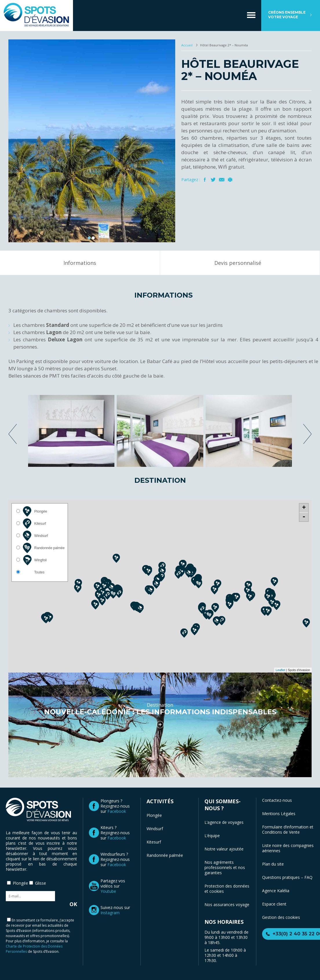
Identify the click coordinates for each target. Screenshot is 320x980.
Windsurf (155, 829)
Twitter (213, 180)
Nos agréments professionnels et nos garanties (225, 867)
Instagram (110, 913)
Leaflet (280, 670)
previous (13, 434)
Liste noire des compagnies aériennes (288, 848)
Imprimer (230, 180)
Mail (222, 180)
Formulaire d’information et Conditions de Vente (288, 829)
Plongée (154, 815)
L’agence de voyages (224, 822)
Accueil (187, 45)
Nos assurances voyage (227, 905)
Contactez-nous (277, 800)
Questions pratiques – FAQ (287, 877)
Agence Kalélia (276, 891)
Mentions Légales (279, 814)
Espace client (274, 904)
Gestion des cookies (281, 917)
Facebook (205, 180)
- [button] (304, 517)
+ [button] (304, 508)
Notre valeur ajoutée (224, 849)
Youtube (108, 891)
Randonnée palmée (165, 855)
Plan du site (273, 864)
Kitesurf (154, 842)
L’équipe (212, 836)
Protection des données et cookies (227, 889)
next (307, 434)
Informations (80, 263)
